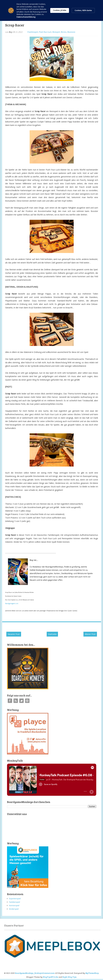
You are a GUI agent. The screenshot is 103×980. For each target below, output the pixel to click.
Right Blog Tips (69, 977)
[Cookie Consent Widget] (51, 10)
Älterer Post (90, 634)
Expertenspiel (15, 899)
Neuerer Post (14, 634)
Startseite (52, 634)
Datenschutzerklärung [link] (26, 17)
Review (64, 32)
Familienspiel (33, 32)
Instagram (27, 701)
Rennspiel (56, 32)
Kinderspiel (14, 909)
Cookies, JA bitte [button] (60, 10)
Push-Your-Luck (45, 32)
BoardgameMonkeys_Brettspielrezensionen (35, 973)
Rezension (71, 32)
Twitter (21, 701)
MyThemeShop (92, 973)
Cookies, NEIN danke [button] (83, 10)
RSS (16, 701)
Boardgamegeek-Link (12, 603)
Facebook (10, 701)
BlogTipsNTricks (51, 977)
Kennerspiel (14, 905)
